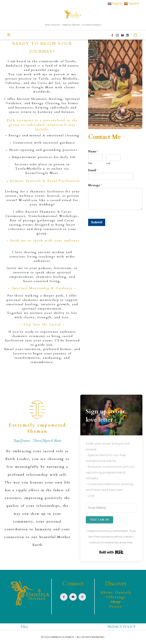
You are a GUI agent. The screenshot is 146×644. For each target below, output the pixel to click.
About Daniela (116, 592)
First (90, 163)
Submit (97, 222)
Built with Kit (111, 552)
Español (131, 3)
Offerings (116, 597)
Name (93, 152)
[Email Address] (111, 508)
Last (108, 163)
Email (93, 170)
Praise (116, 606)
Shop (116, 602)
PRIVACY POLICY (122, 627)
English (115, 3)
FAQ (24, 627)
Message (95, 185)
